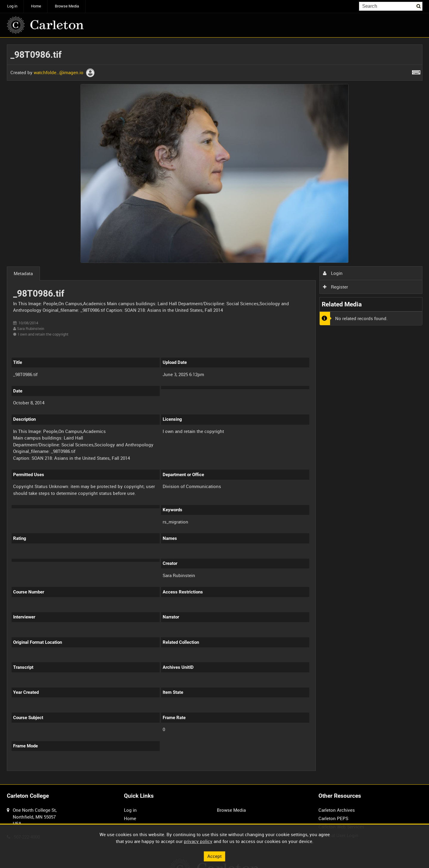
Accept (214, 856)
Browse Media (67, 6)
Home (36, 6)
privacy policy (198, 841)
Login (333, 273)
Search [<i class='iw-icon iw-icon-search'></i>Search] (419, 6)
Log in (12, 6)
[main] (215, 411)
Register (335, 287)
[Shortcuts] (416, 71)
